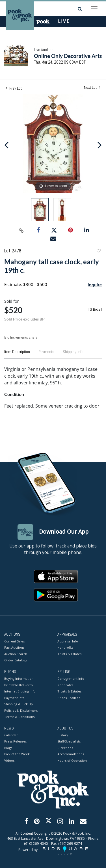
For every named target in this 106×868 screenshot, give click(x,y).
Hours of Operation (72, 760)
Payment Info (14, 698)
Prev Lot (14, 88)
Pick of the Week (17, 754)
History (63, 735)
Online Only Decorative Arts (68, 56)
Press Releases (15, 742)
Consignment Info (71, 679)
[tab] (17, 354)
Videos (9, 760)
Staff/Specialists (69, 742)
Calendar (11, 735)
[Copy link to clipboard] (21, 230)
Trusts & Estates (69, 654)
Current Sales (14, 641)
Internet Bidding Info (20, 691)
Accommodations (71, 754)
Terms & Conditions (19, 717)
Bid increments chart (21, 337)
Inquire (95, 285)
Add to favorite (98, 251)
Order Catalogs (16, 660)
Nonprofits (65, 648)
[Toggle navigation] (94, 9)
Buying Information (19, 679)
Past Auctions (14, 648)
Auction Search (16, 654)
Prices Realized (69, 698)
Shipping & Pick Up (19, 704)
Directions (65, 748)
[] (95, 309)
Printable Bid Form (19, 685)
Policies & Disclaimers (21, 710)
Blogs (8, 748)
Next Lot (92, 87)
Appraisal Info (68, 641)
